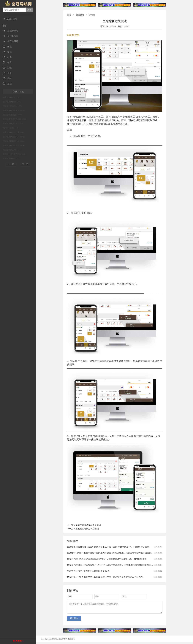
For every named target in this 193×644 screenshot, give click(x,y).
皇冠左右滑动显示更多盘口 (88, 525)
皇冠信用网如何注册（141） (14, 141)
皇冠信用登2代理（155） (13, 115)
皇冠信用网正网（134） (13, 150)
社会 (7, 57)
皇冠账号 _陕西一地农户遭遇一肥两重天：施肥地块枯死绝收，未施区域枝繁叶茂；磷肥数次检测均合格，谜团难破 (121, 553)
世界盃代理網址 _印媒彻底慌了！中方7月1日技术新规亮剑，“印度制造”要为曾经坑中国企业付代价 (113, 565)
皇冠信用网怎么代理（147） (14, 132)
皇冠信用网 (10, 41)
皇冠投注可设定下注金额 (87, 529)
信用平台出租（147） (12, 128)
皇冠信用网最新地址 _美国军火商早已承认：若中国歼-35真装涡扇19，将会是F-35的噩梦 (108, 547)
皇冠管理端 (10, 31)
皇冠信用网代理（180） (13, 102)
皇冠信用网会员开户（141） (14, 137)
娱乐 (7, 52)
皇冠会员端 (10, 36)
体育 (7, 63)
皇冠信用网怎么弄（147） (13, 124)
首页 (5, 26)
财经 (7, 68)
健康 (7, 73)
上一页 (11, 164)
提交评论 (74, 620)
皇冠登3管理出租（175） (13, 106)
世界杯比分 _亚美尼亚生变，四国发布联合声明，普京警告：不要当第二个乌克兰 (105, 577)
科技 (7, 78)
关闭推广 (19, 641)
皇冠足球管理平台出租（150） (15, 119)
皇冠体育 (80, 15)
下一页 (25, 164)
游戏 (7, 84)
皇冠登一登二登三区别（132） (15, 154)
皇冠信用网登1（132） (12, 159)
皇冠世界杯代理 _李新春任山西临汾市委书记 (88, 571)
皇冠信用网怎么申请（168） (14, 110)
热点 (7, 47)
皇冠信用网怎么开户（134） (14, 145)
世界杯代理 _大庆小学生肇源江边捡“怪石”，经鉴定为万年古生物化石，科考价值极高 (107, 559)
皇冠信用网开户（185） (13, 97)
